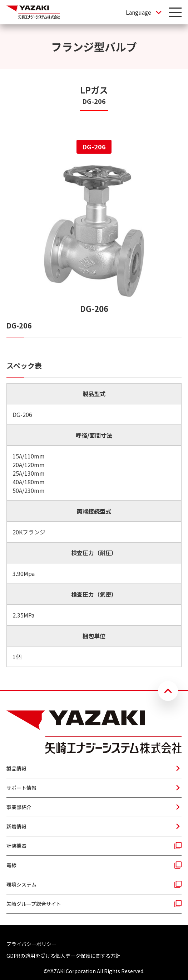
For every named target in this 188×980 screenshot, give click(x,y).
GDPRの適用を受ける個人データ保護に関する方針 (63, 956)
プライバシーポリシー (31, 944)
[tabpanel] (94, 416)
